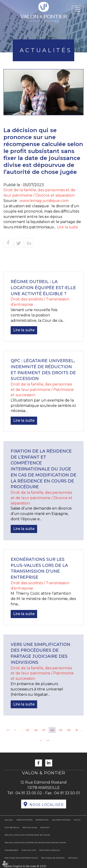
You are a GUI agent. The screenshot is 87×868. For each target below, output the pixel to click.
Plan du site (29, 850)
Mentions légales (50, 850)
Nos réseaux (12, 827)
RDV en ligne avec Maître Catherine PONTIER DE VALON (35, 842)
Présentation (24, 820)
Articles (73, 858)
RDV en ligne (30, 827)
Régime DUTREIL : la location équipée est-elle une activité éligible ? (43, 288)
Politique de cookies (53, 858)
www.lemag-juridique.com (44, 201)
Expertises (42, 820)
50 (69, 730)
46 (36, 730)
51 (77, 730)
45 (27, 730)
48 (52, 730)
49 (61, 730)
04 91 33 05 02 (29, 793)
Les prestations (61, 820)
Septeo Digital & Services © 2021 (25, 866)
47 (44, 730)
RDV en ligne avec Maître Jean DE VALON (27, 835)
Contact (45, 827)
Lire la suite (68, 227)
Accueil (9, 820)
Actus (77, 820)
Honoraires (11, 850)
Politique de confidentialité (21, 858)
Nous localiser (47, 805)
